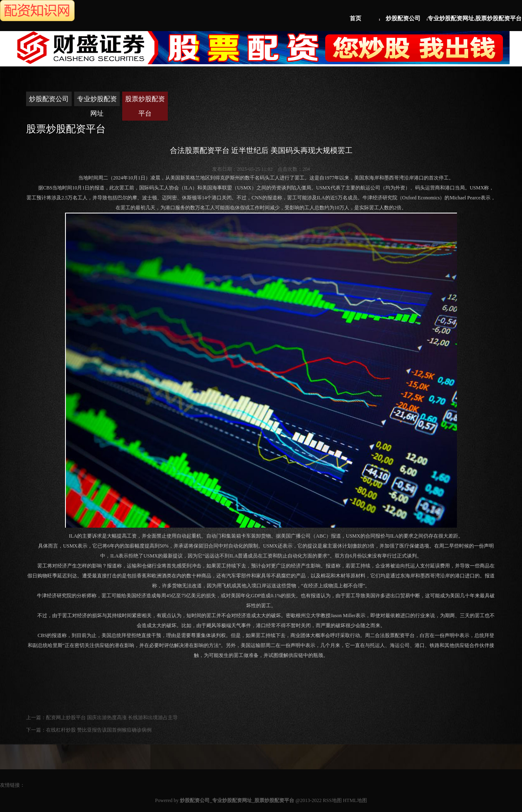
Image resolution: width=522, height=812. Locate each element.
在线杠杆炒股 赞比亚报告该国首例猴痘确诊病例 (99, 730)
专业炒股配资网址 (451, 18)
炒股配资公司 (403, 18)
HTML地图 (355, 800)
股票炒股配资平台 (498, 18)
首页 (355, 18)
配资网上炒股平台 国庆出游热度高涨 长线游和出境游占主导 (112, 717)
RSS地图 (332, 800)
